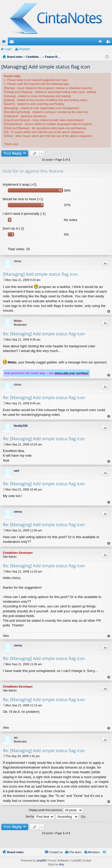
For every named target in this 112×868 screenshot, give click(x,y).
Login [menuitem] (101, 42)
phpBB (41, 860)
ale (16, 738)
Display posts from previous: (56, 810)
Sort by (40, 817)
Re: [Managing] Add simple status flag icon (44, 334)
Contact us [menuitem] (56, 852)
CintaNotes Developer (18, 553)
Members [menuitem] (94, 852)
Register (25, 49)
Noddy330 (21, 426)
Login (8, 49)
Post (13, 153)
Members (13, 42)
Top (109, 312)
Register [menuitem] (109, 42)
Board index (15, 852)
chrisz (18, 512)
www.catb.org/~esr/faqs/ (72, 373)
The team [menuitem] (75, 852)
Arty (62, 864)
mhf (16, 471)
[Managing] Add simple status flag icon (46, 67)
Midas (18, 321)
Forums (5, 42)
